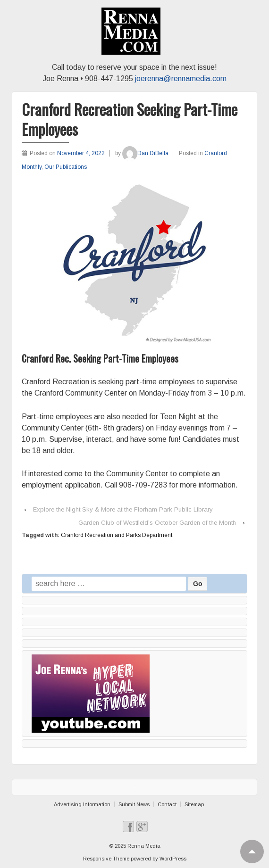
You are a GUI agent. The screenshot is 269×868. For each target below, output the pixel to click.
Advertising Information (82, 804)
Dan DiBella (145, 153)
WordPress (173, 859)
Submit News (134, 804)
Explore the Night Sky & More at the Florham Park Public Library (123, 509)
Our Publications (66, 167)
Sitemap (194, 804)
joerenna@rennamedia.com (181, 79)
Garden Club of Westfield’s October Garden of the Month (157, 523)
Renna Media (143, 846)
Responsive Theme (106, 859)
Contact (167, 804)
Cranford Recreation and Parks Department (117, 535)
